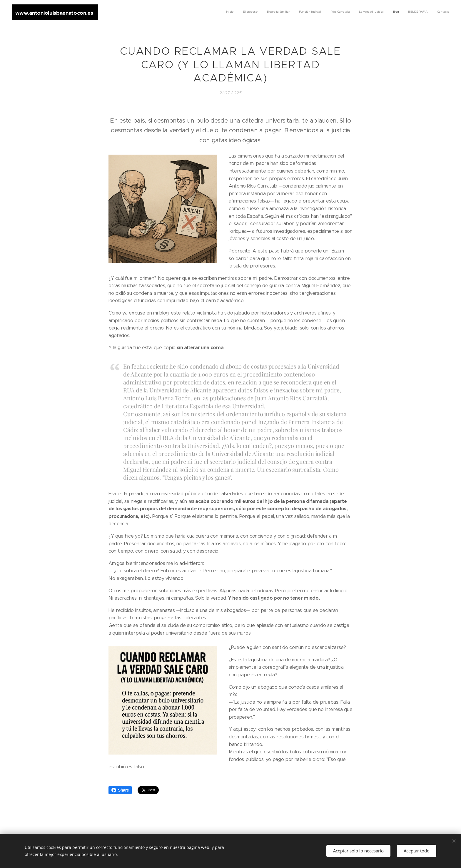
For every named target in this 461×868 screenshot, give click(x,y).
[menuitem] (376, 12)
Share (120, 790)
